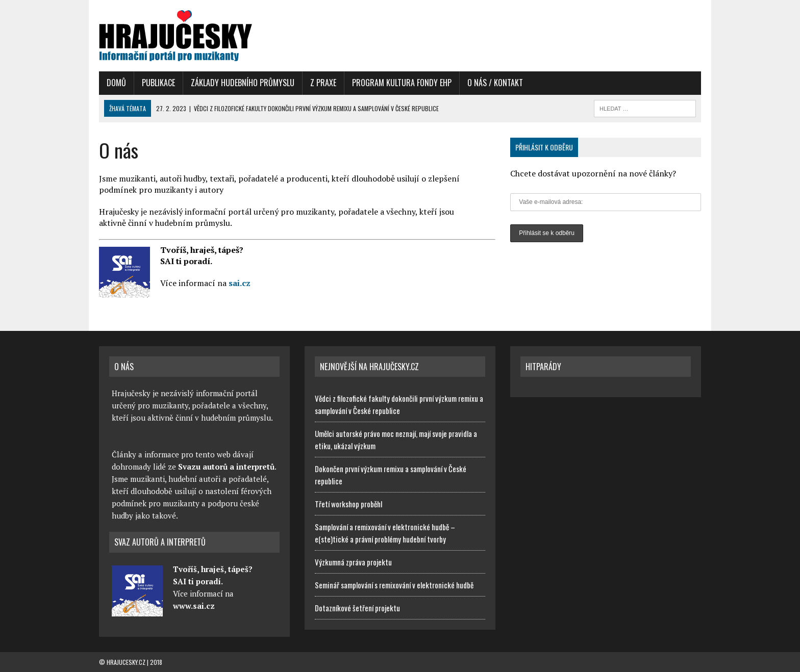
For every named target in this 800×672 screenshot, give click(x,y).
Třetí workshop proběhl (348, 504)
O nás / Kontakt (495, 83)
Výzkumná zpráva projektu (353, 562)
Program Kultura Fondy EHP (402, 83)
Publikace (158, 83)
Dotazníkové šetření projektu (357, 608)
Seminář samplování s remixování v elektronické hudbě (394, 585)
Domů (116, 83)
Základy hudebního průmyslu (243, 83)
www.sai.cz (194, 606)
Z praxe (323, 83)
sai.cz (240, 283)
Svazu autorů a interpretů (226, 467)
